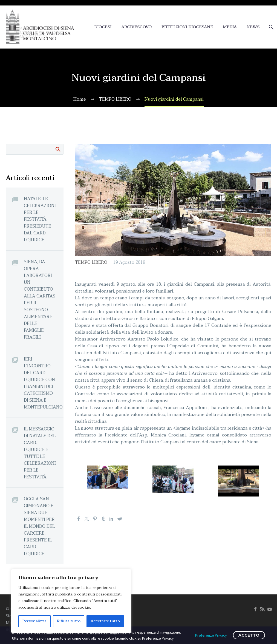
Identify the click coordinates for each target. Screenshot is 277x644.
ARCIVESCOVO (136, 27)
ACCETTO (249, 635)
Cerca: (58, 149)
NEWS (253, 27)
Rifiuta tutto (69, 621)
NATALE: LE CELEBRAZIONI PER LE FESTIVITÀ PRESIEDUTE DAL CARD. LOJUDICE (40, 219)
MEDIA (230, 27)
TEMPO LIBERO (91, 262)
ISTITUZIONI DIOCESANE (187, 27)
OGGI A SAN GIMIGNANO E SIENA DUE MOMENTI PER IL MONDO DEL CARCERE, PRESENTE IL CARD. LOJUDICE (39, 526)
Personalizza (34, 621)
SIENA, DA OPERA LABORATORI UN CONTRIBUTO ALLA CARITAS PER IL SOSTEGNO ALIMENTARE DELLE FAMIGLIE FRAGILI (40, 299)
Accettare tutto (105, 621)
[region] (71, 601)
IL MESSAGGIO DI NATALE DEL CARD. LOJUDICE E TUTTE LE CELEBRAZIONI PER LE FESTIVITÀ (40, 453)
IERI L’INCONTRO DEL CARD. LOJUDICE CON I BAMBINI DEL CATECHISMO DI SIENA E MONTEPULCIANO (43, 383)
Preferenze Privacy (211, 635)
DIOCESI (103, 27)
